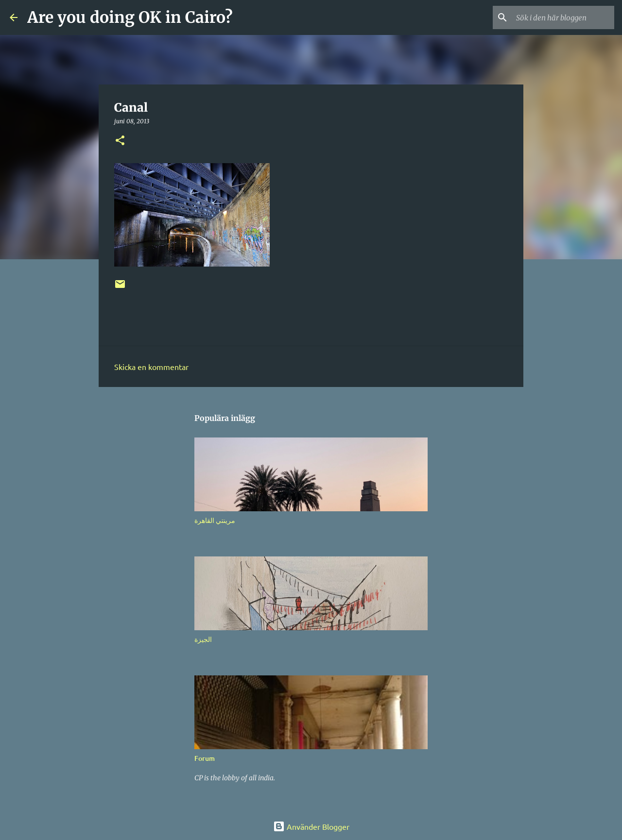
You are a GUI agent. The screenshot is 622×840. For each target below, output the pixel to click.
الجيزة (203, 639)
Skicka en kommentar (151, 367)
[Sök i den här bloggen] (563, 17)
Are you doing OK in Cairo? (130, 17)
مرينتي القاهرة (215, 520)
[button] (120, 141)
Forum (205, 758)
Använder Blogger (311, 826)
